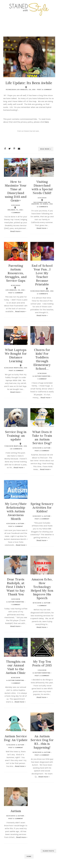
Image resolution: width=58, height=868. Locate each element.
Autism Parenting (43, 376)
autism (47, 448)
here (47, 122)
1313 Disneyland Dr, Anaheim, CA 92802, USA (42, 202)
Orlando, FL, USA (15, 209)
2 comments (43, 207)
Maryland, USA (47, 290)
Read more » (46, 149)
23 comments (16, 449)
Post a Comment (45, 90)
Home (29, 856)
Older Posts (48, 851)
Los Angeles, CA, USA (26, 88)
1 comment (16, 213)
